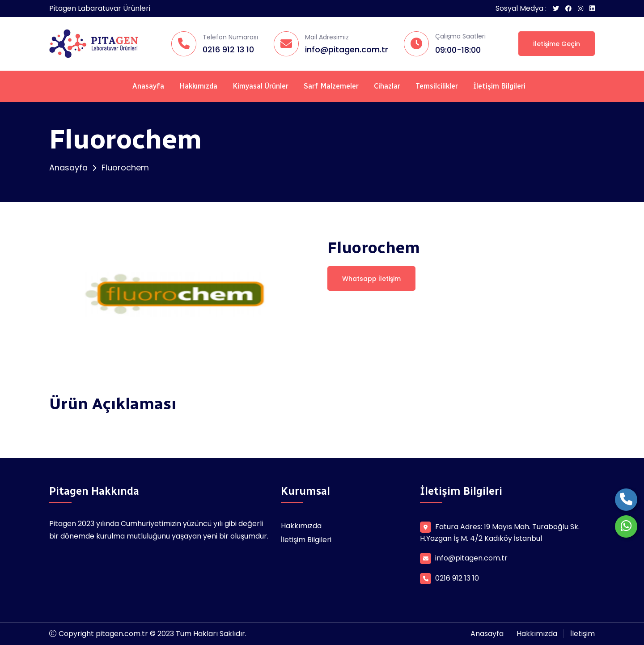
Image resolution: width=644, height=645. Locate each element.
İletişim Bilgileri (499, 86)
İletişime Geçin (557, 44)
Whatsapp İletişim (371, 279)
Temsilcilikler (437, 86)
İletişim (583, 634)
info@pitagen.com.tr (347, 49)
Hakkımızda (198, 86)
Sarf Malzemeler (331, 86)
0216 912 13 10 (228, 49)
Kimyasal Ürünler (261, 86)
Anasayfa (148, 86)
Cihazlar (387, 86)
